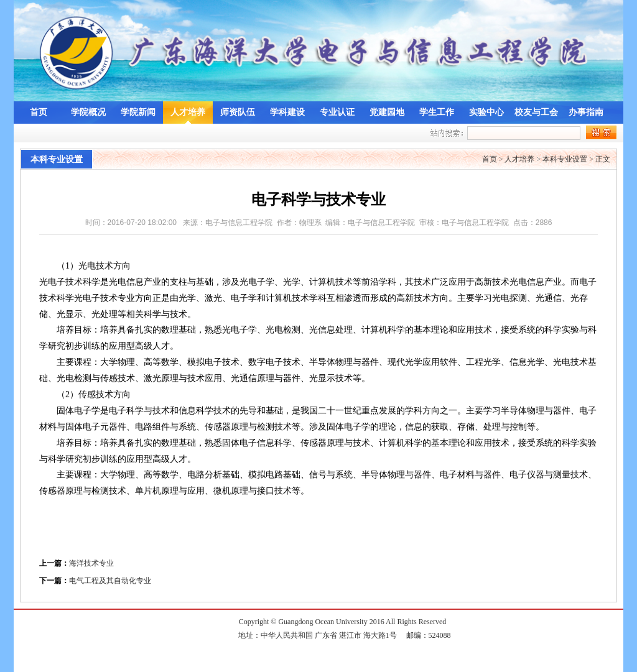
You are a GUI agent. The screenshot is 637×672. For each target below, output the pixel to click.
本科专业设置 (565, 159)
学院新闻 (138, 112)
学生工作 (437, 112)
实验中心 (486, 112)
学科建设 (287, 112)
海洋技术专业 (91, 563)
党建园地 (387, 112)
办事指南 (586, 112)
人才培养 (188, 112)
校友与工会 (536, 112)
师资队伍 (238, 112)
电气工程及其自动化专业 (110, 581)
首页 (39, 112)
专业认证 (337, 112)
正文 (603, 159)
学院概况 (88, 112)
